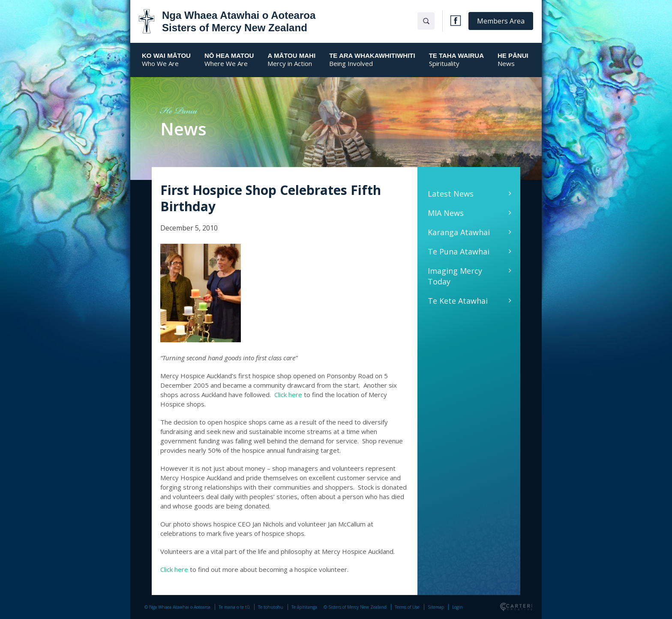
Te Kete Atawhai (458, 301)
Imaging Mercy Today (455, 276)
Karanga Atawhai (459, 232)
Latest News (451, 194)
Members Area (501, 21)
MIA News (446, 213)
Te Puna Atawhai (459, 251)
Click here (288, 395)
